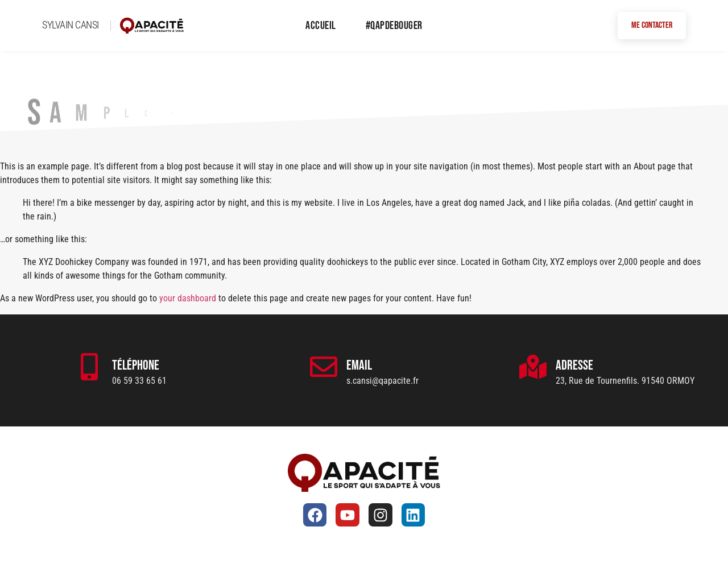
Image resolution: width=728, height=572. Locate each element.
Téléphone (136, 365)
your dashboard (188, 298)
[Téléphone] (89, 367)
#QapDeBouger (394, 26)
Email (359, 365)
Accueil (321, 26)
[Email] (324, 367)
